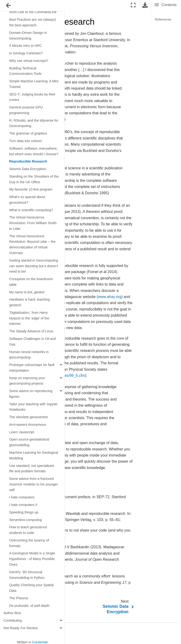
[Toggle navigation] (9, 6)
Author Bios (12, 613)
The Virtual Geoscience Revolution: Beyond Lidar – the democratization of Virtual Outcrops (32, 244)
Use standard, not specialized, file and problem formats (32, 469)
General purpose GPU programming (26, 110)
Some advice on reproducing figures (31, 394)
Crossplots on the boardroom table (31, 282)
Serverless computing (25, 520)
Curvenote (40, 642)
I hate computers (22, 497)
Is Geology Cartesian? (26, 53)
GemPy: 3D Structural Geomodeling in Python (27, 575)
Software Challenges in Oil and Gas (33, 342)
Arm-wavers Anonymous (28, 425)
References (163, 19)
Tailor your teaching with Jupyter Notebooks (33, 407)
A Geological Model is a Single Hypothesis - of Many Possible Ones (32, 559)
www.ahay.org (109, 297)
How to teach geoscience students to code (28, 530)
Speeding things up (24, 512)
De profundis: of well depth (29, 606)
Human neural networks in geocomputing (29, 355)
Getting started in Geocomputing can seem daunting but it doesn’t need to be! (34, 266)
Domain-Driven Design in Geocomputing (28, 36)
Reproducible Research (28, 161)
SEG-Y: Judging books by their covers (32, 97)
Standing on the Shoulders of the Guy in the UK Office (34, 179)
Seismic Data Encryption (28, 169)
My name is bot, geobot (27, 292)
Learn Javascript (22, 432)
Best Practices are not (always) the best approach (33, 22)
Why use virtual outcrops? (29, 61)
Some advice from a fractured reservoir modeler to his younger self (33, 484)
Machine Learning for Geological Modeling (34, 455)
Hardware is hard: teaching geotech (29, 302)
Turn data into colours (26, 141)
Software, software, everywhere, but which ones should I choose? (34, 151)
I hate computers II (23, 505)
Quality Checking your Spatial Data (31, 588)
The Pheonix (19, 598)
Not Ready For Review (21, 628)
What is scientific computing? (31, 210)
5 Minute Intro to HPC (25, 46)
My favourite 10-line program (31, 189)
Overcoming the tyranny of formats (29, 543)
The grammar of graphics (28, 133)
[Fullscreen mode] (133, 5)
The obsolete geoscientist (28, 417)
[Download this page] (145, 5)
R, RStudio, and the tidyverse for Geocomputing (34, 123)
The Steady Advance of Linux (31, 331)
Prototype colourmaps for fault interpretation (32, 368)
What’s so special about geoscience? (27, 200)
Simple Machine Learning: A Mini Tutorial (34, 84)
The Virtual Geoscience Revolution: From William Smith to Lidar (33, 223)
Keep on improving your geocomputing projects (27, 381)
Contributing (13, 620)
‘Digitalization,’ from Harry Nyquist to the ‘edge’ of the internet (29, 318)
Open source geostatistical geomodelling (29, 442)
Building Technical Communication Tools (25, 71)
